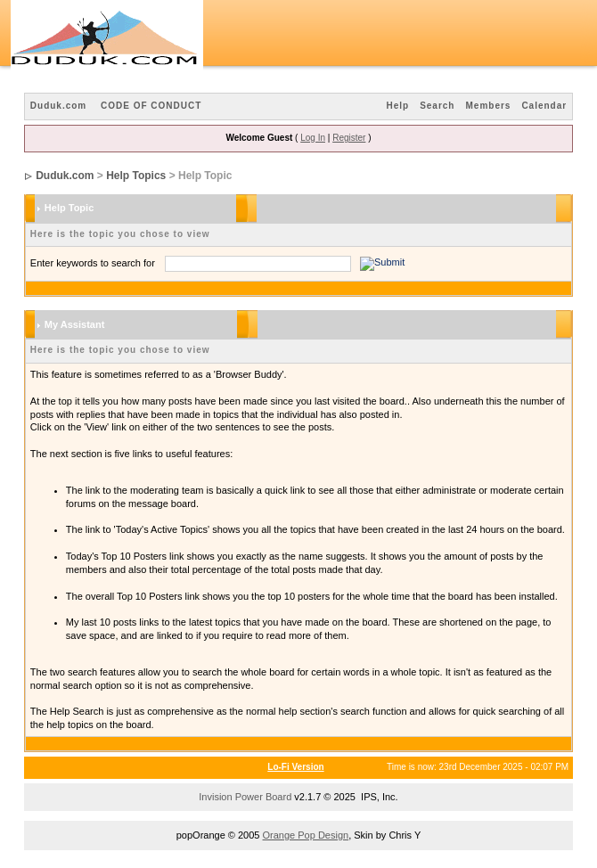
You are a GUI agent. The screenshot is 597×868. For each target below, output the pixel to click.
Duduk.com (58, 106)
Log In (313, 138)
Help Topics (136, 176)
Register (349, 138)
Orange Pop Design (306, 835)
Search (437, 106)
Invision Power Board (245, 797)
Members (488, 106)
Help (397, 106)
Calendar (544, 106)
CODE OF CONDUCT (151, 106)
